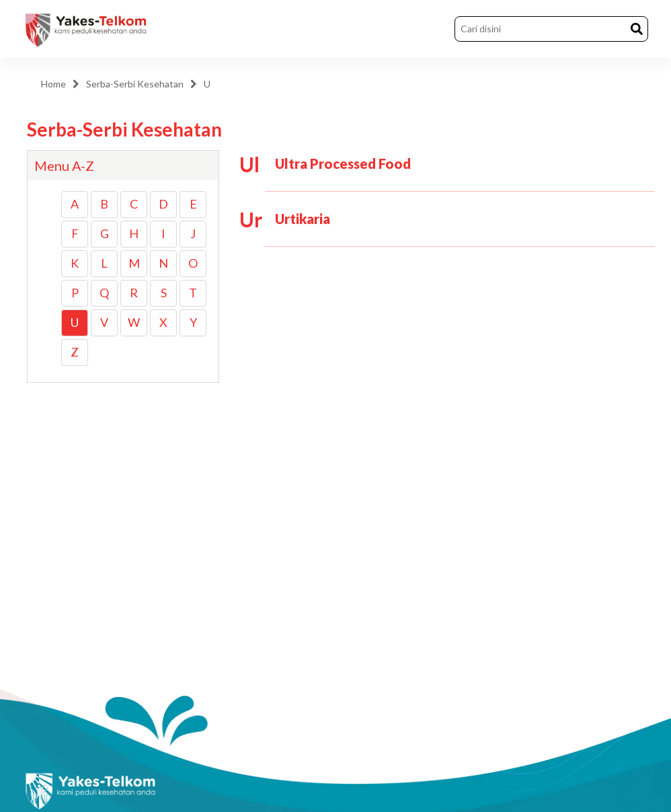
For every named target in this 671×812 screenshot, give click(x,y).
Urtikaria (303, 219)
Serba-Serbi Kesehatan (135, 84)
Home (53, 84)
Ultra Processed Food (343, 163)
